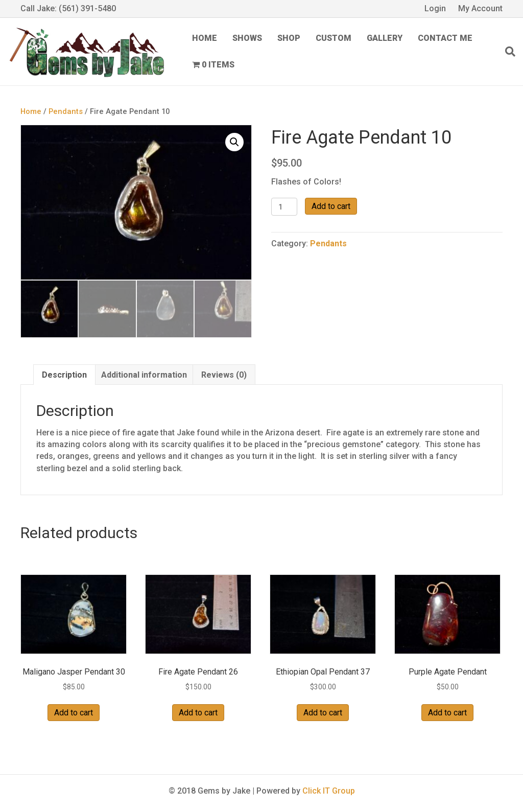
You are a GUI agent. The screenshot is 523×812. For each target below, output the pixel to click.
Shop (289, 38)
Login (435, 8)
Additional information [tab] (144, 375)
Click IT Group (329, 791)
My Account (480, 8)
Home (205, 38)
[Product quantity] (284, 207)
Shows (247, 38)
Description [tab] (64, 375)
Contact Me (445, 38)
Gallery (385, 38)
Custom (334, 38)
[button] (234, 142)
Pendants (66, 111)
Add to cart (331, 206)
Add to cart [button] (74, 713)
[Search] (506, 52)
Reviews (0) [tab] (224, 375)
